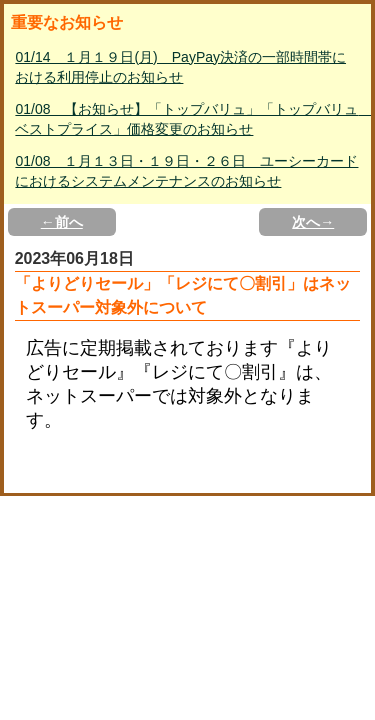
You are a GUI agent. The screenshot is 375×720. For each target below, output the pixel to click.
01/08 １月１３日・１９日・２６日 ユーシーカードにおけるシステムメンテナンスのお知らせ (186, 171)
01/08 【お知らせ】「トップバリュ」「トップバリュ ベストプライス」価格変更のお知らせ (189, 119)
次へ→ (313, 222)
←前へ (62, 222)
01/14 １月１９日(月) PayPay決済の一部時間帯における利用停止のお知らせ (180, 67)
